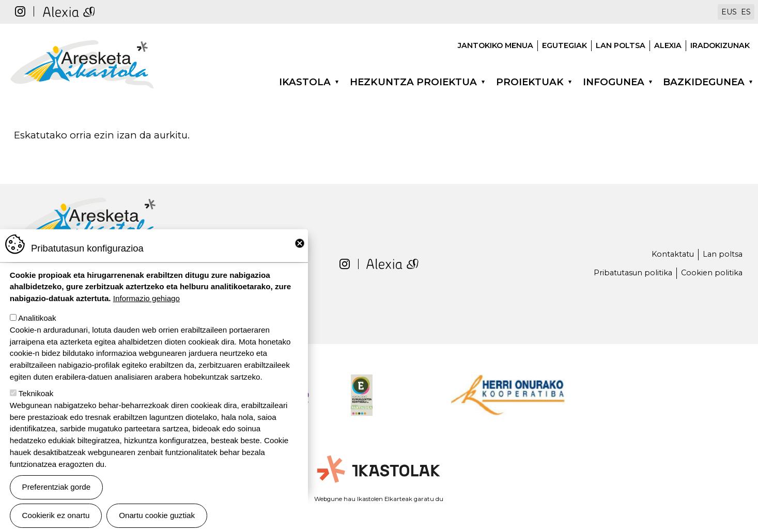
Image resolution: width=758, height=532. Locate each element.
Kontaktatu (673, 254)
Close (300, 246)
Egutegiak (564, 45)
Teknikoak (36, 396)
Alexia (668, 45)
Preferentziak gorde (57, 489)
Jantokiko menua (496, 45)
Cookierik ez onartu (56, 518)
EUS (729, 12)
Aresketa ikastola (82, 40)
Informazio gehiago (146, 301)
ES (746, 12)
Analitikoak (37, 320)
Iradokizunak (720, 45)
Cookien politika (712, 273)
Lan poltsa (621, 45)
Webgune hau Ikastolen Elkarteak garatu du (379, 499)
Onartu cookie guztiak (157, 518)
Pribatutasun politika (633, 273)
